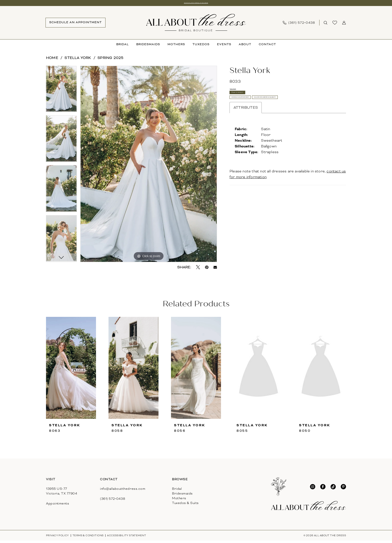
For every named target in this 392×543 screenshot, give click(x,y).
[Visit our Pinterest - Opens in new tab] (343, 489)
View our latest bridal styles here (196, 4)
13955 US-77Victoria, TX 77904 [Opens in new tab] (62, 494)
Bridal (177, 491)
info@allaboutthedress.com (123, 491)
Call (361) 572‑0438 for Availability (269, 132)
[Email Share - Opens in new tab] (215, 270)
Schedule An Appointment (261, 118)
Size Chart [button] (239, 93)
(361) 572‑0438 (112, 501)
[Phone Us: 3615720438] (299, 25)
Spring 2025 (110, 60)
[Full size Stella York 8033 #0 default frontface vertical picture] (149, 166)
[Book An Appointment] (75, 25)
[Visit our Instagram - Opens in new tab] (313, 489)
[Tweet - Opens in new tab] (198, 270)
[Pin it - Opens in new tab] (207, 270)
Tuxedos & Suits (185, 506)
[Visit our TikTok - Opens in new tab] (333, 489)
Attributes (246, 146)
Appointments (57, 506)
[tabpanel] (61, 93)
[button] (344, 25)
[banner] (196, 25)
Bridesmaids (182, 496)
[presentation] (71, 370)
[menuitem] (75, 25)
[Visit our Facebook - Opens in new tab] (323, 489)
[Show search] (326, 25)
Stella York (78, 60)
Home (52, 60)
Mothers (179, 501)
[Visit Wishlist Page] (335, 25)
